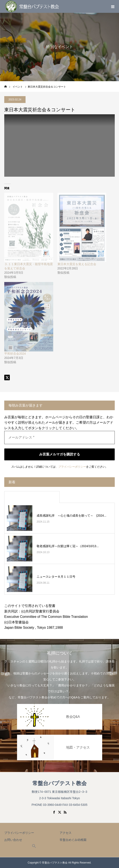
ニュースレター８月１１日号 (56, 577)
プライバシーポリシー (72, 467)
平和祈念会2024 (15, 354)
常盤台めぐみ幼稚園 (73, 840)
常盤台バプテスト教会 (59, 783)
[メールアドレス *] (59, 438)
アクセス (66, 833)
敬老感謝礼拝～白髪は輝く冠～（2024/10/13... (68, 546)
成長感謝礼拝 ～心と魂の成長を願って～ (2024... (71, 516)
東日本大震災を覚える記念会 (77, 264)
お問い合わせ (13, 840)
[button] (34, 847)
